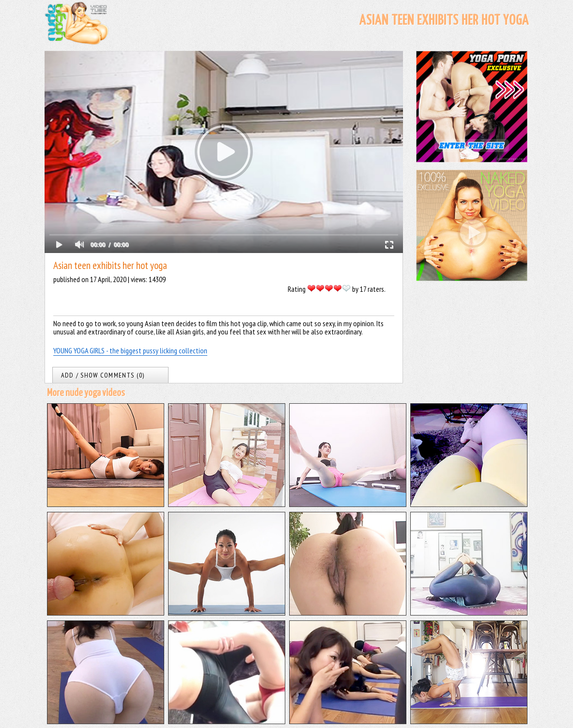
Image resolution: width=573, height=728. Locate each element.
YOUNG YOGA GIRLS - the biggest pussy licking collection (130, 350)
